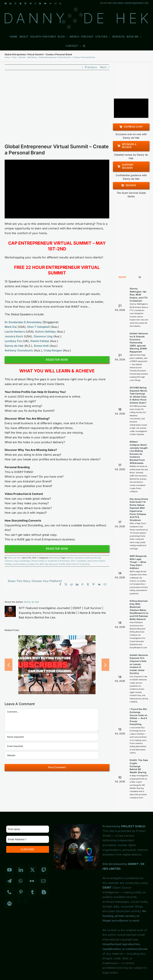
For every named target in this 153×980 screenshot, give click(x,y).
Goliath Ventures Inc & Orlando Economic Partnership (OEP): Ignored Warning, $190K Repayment (139, 343)
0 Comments (84, 564)
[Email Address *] (28, 839)
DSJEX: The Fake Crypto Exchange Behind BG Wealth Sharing (139, 766)
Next (103, 67)
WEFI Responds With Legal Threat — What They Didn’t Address (138, 562)
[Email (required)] (52, 746)
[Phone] (9, 892)
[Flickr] (32, 881)
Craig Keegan (24, 561)
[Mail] (43, 881)
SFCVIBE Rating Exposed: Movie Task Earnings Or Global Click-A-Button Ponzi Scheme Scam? (138, 395)
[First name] (28, 829)
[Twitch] (44, 870)
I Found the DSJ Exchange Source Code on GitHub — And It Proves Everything (138, 717)
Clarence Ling (11, 561)
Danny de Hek (14, 558)
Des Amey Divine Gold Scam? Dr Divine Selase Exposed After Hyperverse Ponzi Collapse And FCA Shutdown (139, 510)
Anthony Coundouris (75, 558)
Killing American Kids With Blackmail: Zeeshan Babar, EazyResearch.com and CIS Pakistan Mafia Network (140, 610)
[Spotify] (9, 904)
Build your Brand (93, 558)
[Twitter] (32, 870)
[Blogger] (44, 892)
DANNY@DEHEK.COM (137, 3)
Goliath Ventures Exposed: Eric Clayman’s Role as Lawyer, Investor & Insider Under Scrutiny (139, 664)
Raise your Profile (57, 564)
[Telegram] (9, 881)
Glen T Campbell (78, 561)
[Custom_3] (19, 901)
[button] (84, 46)
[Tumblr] (32, 892)
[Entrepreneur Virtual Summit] (57, 109)
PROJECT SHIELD (133, 826)
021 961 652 (110, 3)
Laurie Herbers (20, 564)
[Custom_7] (26, 901)
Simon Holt (71, 564)
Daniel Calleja (38, 561)
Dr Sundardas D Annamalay (23, 322)
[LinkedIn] (21, 870)
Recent (123, 277)
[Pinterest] (21, 892)
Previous (91, 67)
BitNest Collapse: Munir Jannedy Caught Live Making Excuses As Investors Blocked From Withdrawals (139, 452)
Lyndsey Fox (33, 564)
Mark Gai (44, 564)
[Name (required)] (52, 737)
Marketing (54, 558)
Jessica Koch (93, 561)
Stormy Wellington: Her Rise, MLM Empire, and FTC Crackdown (139, 295)
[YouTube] (9, 870)
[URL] (52, 755)
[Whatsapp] (21, 881)
